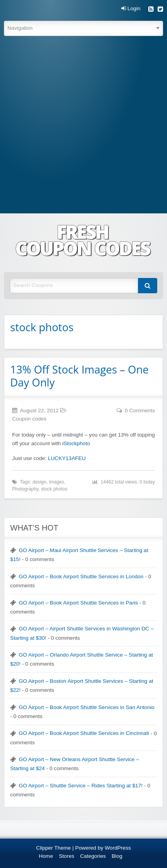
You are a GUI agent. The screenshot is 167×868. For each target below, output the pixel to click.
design (39, 482)
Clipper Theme (53, 848)
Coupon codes (29, 419)
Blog (117, 856)
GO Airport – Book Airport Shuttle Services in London (81, 577)
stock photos (54, 489)
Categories (93, 856)
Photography (25, 489)
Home (46, 856)
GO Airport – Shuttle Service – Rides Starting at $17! (81, 786)
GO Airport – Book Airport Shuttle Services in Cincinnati (84, 733)
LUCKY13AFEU (67, 458)
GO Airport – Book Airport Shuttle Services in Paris (78, 603)
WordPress (118, 848)
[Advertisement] (83, 126)
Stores (67, 856)
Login (131, 9)
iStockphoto (76, 443)
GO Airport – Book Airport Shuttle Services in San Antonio (87, 707)
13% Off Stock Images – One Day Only (79, 376)
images (57, 482)
